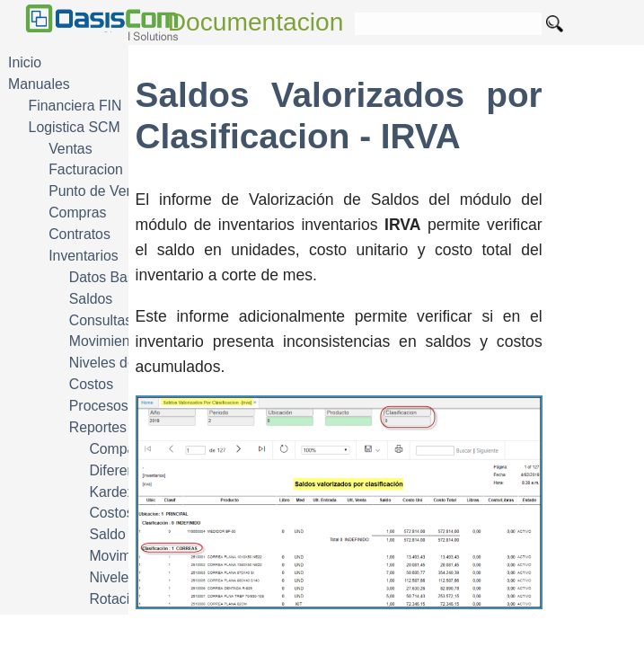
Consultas (101, 320)
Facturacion (86, 169)
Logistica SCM (75, 127)
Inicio (25, 62)
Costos (91, 384)
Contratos (79, 234)
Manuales (39, 84)
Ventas (70, 149)
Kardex (111, 492)
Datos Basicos (115, 277)
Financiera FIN (75, 106)
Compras (77, 213)
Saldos (91, 299)
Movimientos (109, 341)
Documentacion (256, 22)
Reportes (98, 427)
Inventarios (83, 256)
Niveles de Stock (122, 363)
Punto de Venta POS (114, 191)
